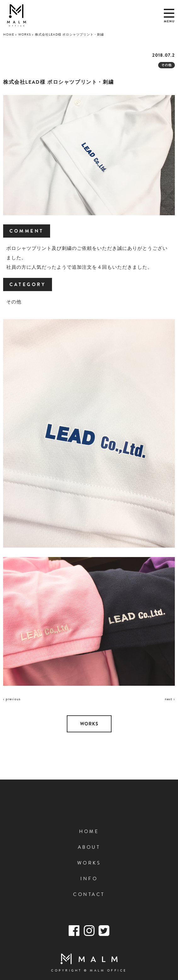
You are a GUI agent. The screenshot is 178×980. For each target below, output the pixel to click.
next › (170, 699)
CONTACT (89, 894)
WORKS (89, 724)
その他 (167, 65)
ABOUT (89, 847)
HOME (89, 831)
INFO (89, 879)
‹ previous (12, 699)
